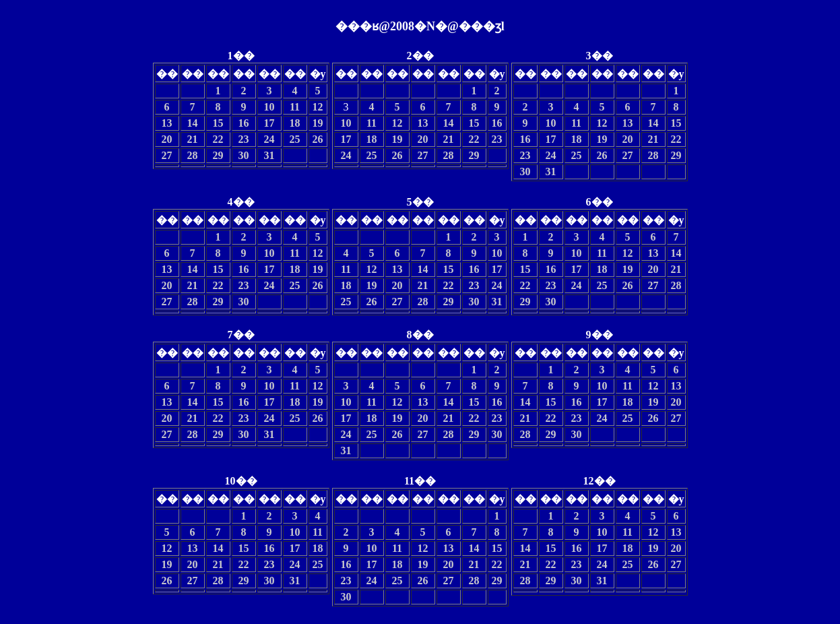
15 (218, 123)
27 (167, 155)
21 (193, 139)
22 (218, 139)
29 (218, 155)
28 (193, 155)
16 (244, 123)
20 (167, 139)
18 (295, 123)
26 (318, 139)
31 (269, 155)
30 (244, 155)
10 (269, 107)
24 (269, 139)
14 (193, 123)
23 (244, 139)
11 (295, 107)
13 (167, 123)
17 (269, 123)
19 (318, 123)
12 (318, 107)
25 (295, 139)
